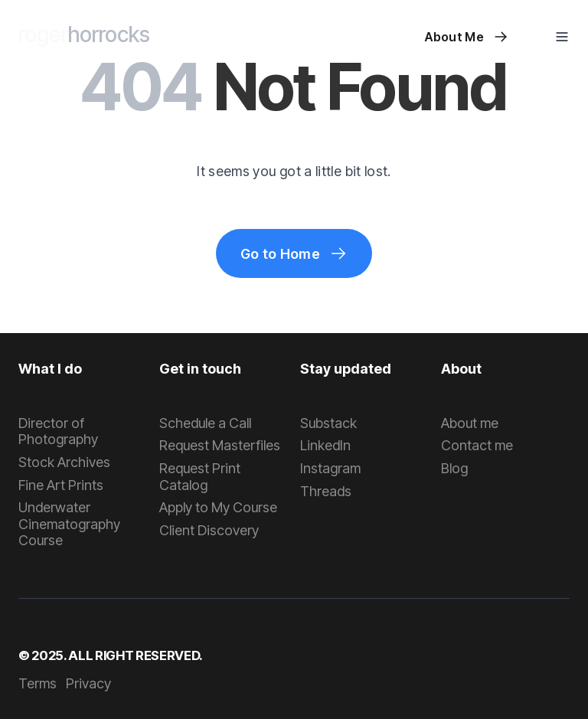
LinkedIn (325, 445)
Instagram (330, 468)
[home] (84, 37)
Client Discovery (209, 530)
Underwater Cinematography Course (69, 524)
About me (470, 423)
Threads (326, 491)
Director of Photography (58, 431)
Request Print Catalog (200, 477)
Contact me (477, 445)
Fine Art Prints (61, 485)
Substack (328, 423)
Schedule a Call (205, 423)
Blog (454, 468)
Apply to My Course (218, 507)
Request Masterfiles (220, 445)
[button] (562, 37)
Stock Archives (64, 462)
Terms (38, 683)
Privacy (88, 683)
